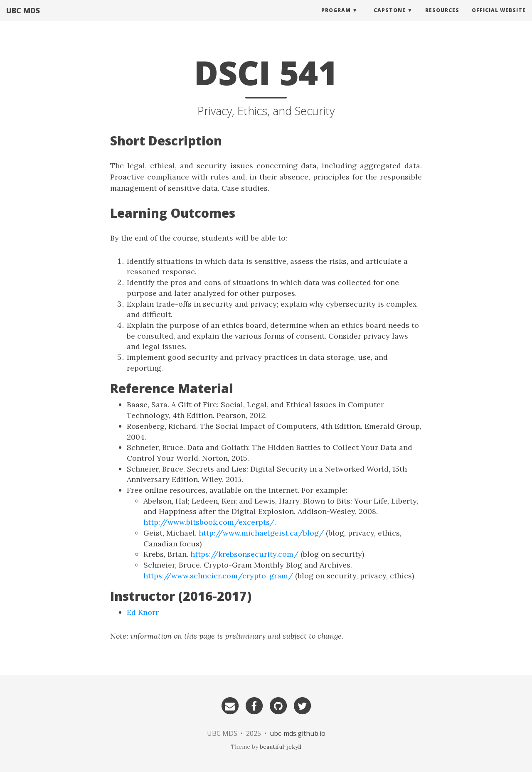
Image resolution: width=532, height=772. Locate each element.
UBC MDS (23, 19)
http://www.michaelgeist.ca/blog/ (261, 533)
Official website (499, 18)
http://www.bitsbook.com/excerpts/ (209, 522)
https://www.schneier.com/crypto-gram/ (218, 576)
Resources (442, 18)
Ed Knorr (143, 612)
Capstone (390, 18)
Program (336, 18)
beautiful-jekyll (281, 747)
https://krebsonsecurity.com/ (244, 554)
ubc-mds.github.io (298, 733)
